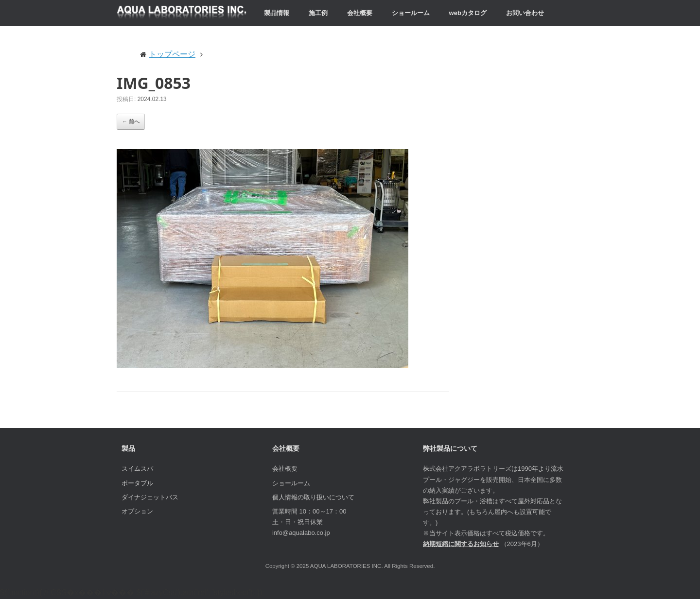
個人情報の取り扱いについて (313, 497)
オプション (137, 511)
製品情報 (277, 13)
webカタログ (468, 13)
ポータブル (137, 483)
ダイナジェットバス (150, 497)
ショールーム (411, 13)
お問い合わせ (525, 13)
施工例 (318, 13)
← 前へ (131, 121)
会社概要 (360, 13)
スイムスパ (137, 469)
